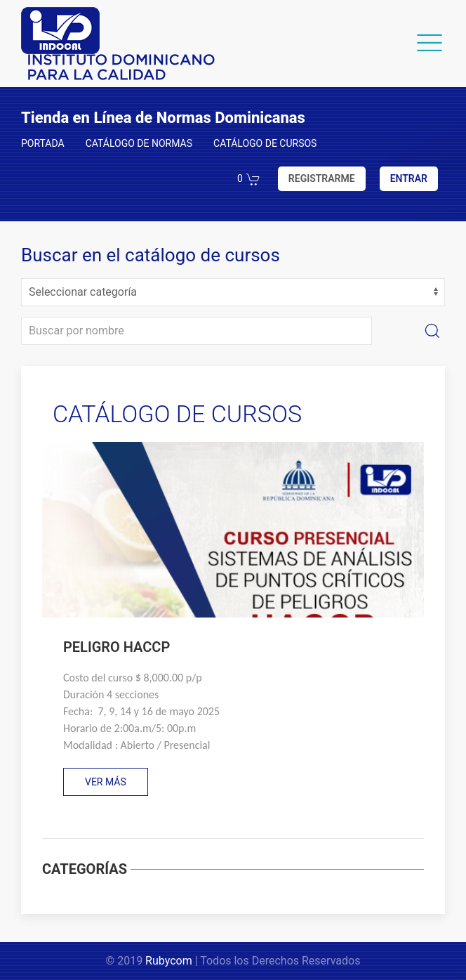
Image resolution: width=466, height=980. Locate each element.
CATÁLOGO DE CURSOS (265, 143)
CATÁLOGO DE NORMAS (139, 143)
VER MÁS (106, 782)
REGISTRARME (322, 178)
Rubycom (169, 961)
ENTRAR (409, 178)
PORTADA (43, 143)
